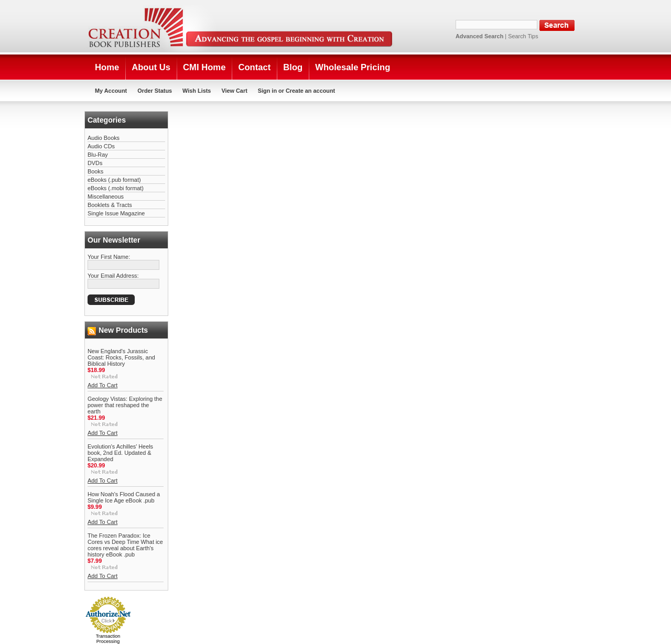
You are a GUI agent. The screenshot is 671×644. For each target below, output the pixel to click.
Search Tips (523, 36)
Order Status (155, 91)
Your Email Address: (113, 276)
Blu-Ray (98, 155)
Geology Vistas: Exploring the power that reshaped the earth (125, 405)
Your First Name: (109, 257)
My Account (111, 91)
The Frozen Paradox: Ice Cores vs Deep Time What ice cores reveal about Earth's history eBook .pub (125, 545)
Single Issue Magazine (116, 213)
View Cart (234, 91)
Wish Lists (197, 91)
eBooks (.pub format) (114, 180)
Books (95, 171)
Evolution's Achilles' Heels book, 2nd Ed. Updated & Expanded (120, 453)
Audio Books (104, 138)
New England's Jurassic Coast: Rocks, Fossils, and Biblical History (121, 357)
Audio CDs (101, 146)
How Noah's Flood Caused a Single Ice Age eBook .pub (124, 497)
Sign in (267, 91)
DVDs (95, 163)
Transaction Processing (108, 639)
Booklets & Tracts (110, 205)
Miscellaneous (106, 197)
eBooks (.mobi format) (116, 188)
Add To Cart (102, 385)
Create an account (310, 91)
